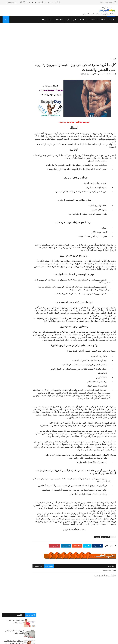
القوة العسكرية (93, 20)
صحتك (103, 20)
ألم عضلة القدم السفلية (29, 85)
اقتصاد (82, 20)
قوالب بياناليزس (87, 641)
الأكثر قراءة (31, 28)
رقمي (75, 20)
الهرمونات (97, 555)
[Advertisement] (78, 42)
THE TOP (59, 20)
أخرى (68, 20)
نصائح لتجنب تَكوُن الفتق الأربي (13, 121)
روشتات (43, 20)
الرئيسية (111, 20)
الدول (51, 20)
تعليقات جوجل (57, 584)
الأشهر (19, 28)
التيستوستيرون (105, 555)
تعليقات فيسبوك (46, 584)
